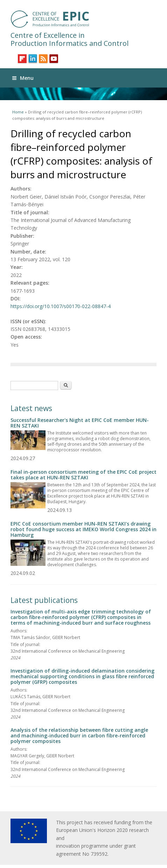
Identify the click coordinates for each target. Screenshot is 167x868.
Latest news (31, 408)
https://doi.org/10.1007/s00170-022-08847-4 (61, 306)
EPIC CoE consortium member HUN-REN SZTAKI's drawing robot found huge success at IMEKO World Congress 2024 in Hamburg (83, 529)
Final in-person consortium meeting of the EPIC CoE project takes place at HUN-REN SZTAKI (83, 475)
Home (18, 112)
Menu (23, 78)
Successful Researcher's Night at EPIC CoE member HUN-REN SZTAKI (80, 423)
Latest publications (44, 600)
